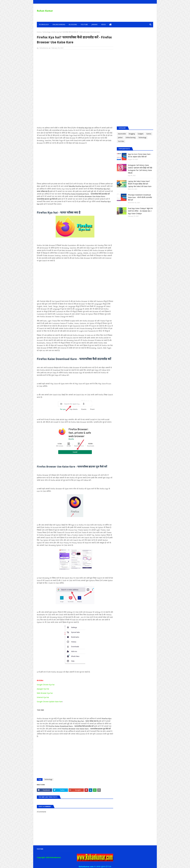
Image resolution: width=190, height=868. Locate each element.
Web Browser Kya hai (45, 693)
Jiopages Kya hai (43, 689)
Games (149, 134)
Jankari (120, 138)
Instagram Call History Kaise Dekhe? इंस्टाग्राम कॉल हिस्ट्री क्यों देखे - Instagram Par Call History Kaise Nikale (141, 169)
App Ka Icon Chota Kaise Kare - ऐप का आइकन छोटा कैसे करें (140, 155)
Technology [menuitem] (44, 25)
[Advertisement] (75, 69)
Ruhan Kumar (45, 11)
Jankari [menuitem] (95, 25)
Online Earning (131, 138)
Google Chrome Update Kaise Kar (49, 702)
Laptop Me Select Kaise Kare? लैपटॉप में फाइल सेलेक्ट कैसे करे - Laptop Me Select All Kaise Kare (140, 184)
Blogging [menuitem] (73, 25)
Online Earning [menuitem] (59, 25)
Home (39, 32)
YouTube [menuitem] (84, 25)
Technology (46, 32)
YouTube (121, 141)
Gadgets (141, 134)
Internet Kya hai (43, 697)
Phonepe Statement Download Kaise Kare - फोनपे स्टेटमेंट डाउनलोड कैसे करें (140, 197)
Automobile (122, 134)
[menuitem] (110, 25)
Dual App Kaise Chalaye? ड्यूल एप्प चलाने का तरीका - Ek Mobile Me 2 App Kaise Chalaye (140, 211)
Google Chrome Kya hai (46, 685)
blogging (132, 134)
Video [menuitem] (104, 25)
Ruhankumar (44, 48)
